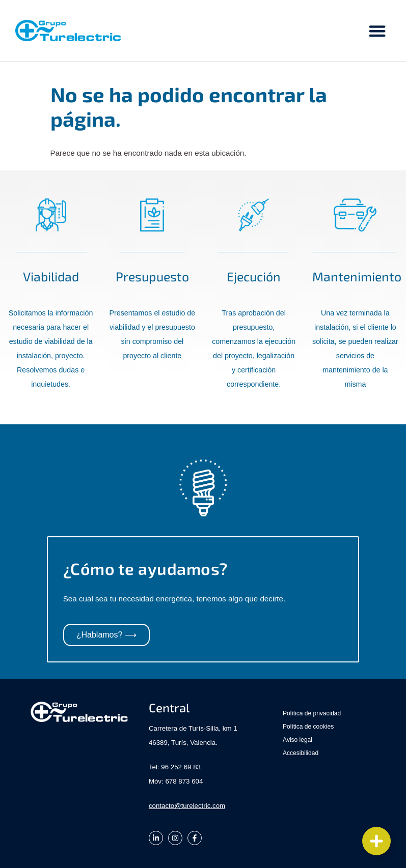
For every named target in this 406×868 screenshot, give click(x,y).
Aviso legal (297, 740)
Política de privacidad (312, 713)
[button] (378, 31)
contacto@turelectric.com (187, 806)
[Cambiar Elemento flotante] (376, 841)
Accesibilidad (301, 753)
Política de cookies (308, 727)
